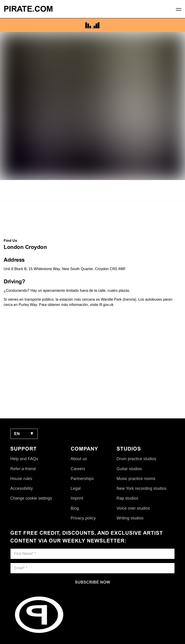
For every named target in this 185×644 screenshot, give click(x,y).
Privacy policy (83, 518)
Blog (75, 508)
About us (79, 459)
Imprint (77, 498)
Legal (76, 488)
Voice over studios (133, 508)
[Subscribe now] (92, 582)
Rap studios (127, 498)
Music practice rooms (136, 479)
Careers (78, 469)
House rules (21, 479)
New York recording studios (141, 488)
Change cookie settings (31, 498)
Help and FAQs (24, 459)
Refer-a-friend (23, 469)
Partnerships (82, 479)
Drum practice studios (136, 459)
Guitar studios (129, 469)
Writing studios (130, 518)
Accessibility (21, 488)
